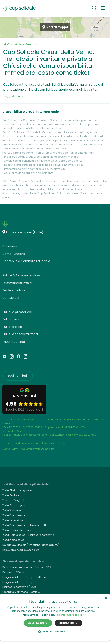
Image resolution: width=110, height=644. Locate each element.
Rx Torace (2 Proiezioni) (16, 572)
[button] (103, 8)
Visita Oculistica (12, 495)
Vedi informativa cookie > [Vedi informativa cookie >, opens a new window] (70, 615)
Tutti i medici (12, 319)
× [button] (106, 598)
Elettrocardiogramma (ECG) (19, 587)
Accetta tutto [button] (38, 623)
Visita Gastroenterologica (17, 530)
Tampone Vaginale (14, 500)
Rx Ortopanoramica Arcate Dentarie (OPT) (27, 567)
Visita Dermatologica (15, 515)
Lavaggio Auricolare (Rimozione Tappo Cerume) (31, 545)
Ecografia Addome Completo (20, 582)
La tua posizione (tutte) (25, 232)
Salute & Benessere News (21, 275)
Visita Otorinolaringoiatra (17, 490)
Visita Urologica (12, 510)
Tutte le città (12, 327)
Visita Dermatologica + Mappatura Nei (25, 525)
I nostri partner (14, 342)
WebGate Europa (86, 435)
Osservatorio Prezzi (17, 283)
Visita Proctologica (13, 540)
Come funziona (14, 254)
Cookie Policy (10, 449)
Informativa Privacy (54, 443)
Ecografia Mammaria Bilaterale (21, 592)
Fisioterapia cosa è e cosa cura (21, 550)
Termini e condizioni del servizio (21, 443)
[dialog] (55, 618)
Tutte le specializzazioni (20, 334)
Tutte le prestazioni (17, 312)
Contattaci (11, 298)
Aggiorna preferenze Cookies (38, 449)
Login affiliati (18, 376)
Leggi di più (14, 96)
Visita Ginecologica (14, 505)
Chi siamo (10, 246)
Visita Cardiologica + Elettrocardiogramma (28, 535)
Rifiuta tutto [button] (69, 623)
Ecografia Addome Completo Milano (24, 577)
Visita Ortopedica (13, 520)
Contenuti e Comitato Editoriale (26, 261)
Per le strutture (14, 290)
